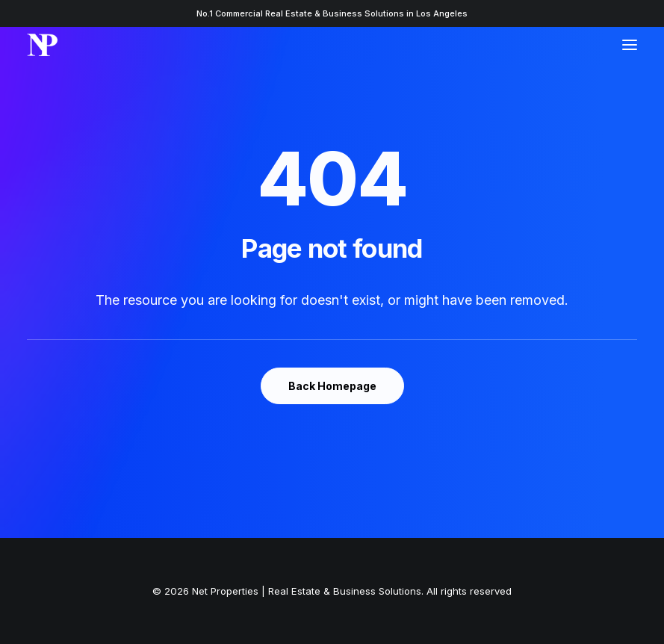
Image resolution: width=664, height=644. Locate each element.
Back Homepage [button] (332, 386)
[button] (630, 45)
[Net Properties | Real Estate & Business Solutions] (42, 45)
